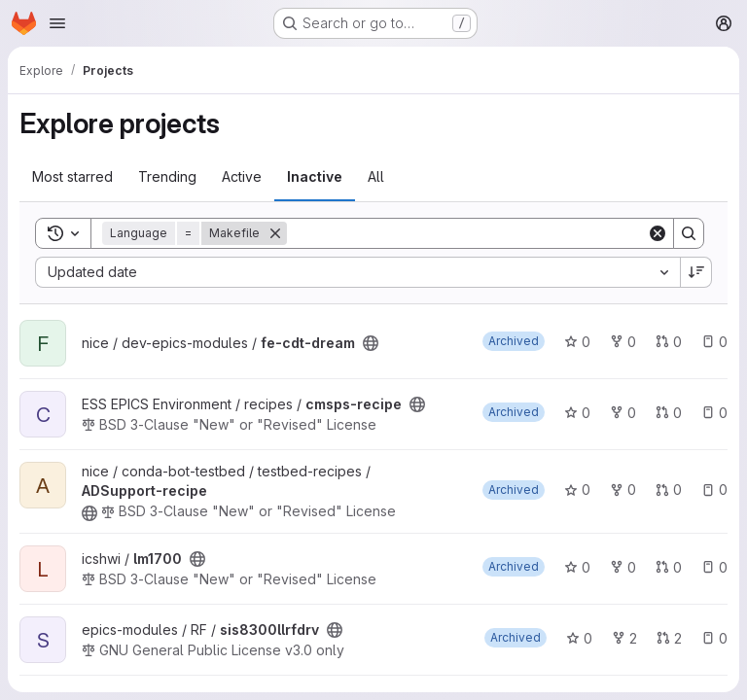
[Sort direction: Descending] (696, 272)
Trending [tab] (167, 176)
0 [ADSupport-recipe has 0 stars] (577, 490)
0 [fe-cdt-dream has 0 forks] (623, 342)
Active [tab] (242, 176)
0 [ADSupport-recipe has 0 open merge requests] (669, 490)
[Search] (467, 233)
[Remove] (275, 233)
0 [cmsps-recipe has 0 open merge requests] (669, 413)
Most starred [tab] (72, 176)
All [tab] (376, 176)
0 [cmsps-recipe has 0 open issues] (714, 413)
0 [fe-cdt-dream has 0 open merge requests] (669, 342)
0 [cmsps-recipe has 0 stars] (577, 413)
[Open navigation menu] (57, 23)
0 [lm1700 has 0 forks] (623, 567)
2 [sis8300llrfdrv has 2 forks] (624, 638)
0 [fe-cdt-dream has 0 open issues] (714, 342)
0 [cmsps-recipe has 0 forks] (623, 413)
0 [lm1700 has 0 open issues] (714, 567)
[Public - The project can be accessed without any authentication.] (371, 343)
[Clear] (658, 233)
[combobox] (357, 272)
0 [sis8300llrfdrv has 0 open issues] (714, 638)
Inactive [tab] (315, 176)
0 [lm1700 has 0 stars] (577, 567)
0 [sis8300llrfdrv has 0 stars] (579, 638)
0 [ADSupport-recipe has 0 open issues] (714, 490)
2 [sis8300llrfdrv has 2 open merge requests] (669, 638)
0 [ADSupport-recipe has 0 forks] (623, 490)
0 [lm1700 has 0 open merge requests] (669, 567)
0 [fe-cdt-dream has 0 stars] (577, 342)
